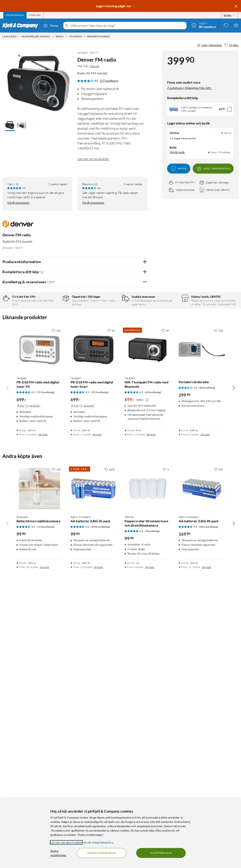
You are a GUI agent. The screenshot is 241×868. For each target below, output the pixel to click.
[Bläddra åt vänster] (7, 661)
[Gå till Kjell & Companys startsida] (22, 26)
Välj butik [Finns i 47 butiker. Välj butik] (43, 707)
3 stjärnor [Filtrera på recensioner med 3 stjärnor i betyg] (53, 325)
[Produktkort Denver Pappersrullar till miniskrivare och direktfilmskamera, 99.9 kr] (148, 761)
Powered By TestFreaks (130, 521)
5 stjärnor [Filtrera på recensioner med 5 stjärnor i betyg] (53, 313)
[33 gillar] (231, 45)
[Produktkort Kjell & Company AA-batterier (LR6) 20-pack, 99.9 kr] (93, 761)
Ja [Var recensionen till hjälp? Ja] (133, 393)
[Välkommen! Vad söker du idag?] (128, 26)
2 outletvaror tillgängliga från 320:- (190, 88)
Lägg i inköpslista (209, 45)
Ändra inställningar (58, 853)
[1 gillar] (166, 742)
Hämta (179, 169)
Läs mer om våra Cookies (66, 842)
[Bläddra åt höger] (234, 661)
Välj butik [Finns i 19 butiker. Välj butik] (151, 707)
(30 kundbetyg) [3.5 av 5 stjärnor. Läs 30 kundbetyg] (207, 661)
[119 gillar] (56, 742)
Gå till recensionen (18, 203)
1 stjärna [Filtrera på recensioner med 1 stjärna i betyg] (53, 338)
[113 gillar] (56, 603)
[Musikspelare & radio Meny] (53, 36)
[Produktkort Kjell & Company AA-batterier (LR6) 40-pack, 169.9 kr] (202, 761)
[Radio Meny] (67, 36)
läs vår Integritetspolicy (98, 842)
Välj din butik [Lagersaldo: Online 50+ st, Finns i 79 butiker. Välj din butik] (177, 152)
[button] (10, 126)
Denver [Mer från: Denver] (95, 66)
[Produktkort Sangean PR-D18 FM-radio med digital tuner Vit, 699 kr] (39, 623)
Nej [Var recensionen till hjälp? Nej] (141, 393)
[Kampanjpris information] (147, 673)
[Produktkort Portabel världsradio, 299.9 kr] (202, 623)
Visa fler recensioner (75, 533)
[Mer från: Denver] (18, 226)
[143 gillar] (218, 603)
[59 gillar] (165, 603)
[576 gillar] (218, 742)
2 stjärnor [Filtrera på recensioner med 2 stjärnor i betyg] (53, 332)
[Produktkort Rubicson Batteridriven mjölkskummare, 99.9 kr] (39, 761)
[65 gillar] (111, 603)
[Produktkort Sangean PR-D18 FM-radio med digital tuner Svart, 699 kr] (93, 623)
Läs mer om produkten (93, 159)
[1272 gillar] (110, 742)
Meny (51, 26)
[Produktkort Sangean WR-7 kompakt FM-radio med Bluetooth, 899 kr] (148, 623)
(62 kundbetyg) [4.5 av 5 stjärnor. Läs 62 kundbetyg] (153, 665)
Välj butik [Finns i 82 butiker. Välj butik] (205, 707)
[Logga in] (204, 25)
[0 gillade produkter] (226, 25)
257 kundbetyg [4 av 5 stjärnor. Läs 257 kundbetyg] (109, 81)
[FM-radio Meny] (85, 36)
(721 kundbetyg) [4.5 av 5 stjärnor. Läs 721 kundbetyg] (45, 665)
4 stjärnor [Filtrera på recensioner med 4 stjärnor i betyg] (53, 319)
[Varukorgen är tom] (236, 25)
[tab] (15, 15)
